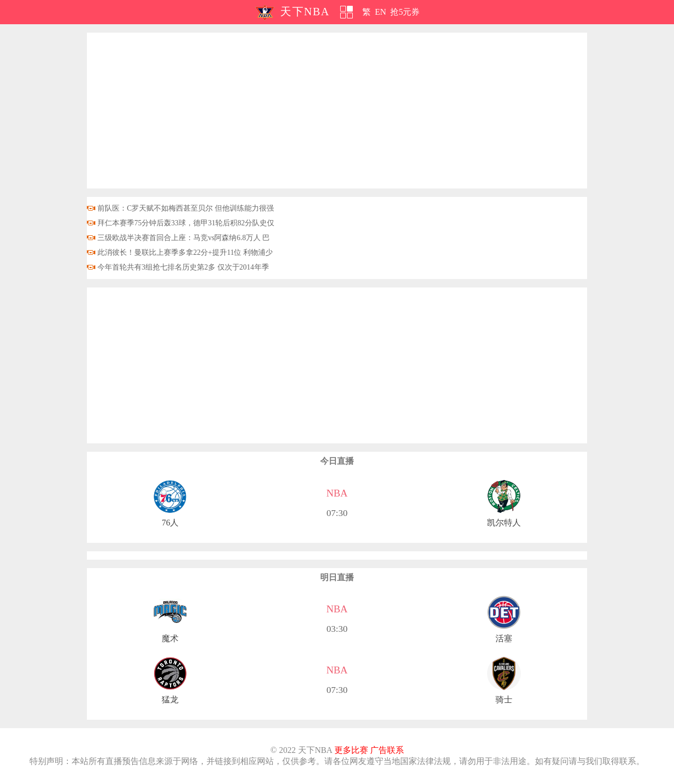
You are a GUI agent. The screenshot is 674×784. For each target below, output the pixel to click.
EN (380, 12)
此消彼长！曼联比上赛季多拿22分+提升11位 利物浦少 (185, 252)
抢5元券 (405, 12)
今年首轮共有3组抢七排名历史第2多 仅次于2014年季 (183, 267)
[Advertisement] (337, 111)
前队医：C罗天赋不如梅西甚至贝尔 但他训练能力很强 (186, 208)
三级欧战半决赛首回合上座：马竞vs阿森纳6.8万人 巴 (184, 238)
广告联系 (387, 750)
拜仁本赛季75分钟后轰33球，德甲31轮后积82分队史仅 (186, 223)
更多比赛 (351, 750)
